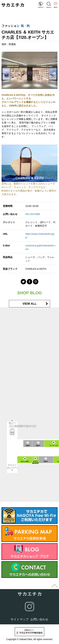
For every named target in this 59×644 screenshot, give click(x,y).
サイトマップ (20, 619)
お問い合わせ (39, 619)
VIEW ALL (29, 304)
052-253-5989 (33, 214)
